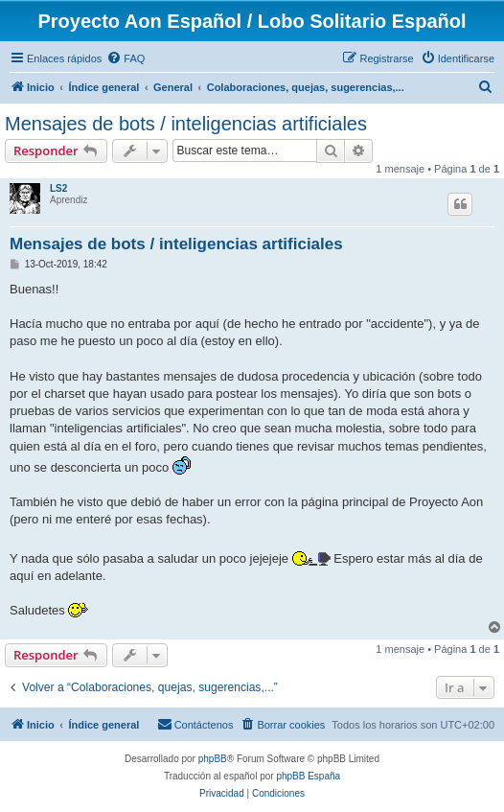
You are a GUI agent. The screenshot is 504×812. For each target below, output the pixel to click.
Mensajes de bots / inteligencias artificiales (186, 124)
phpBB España (308, 776)
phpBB (213, 759)
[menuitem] (126, 58)
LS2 (58, 188)
